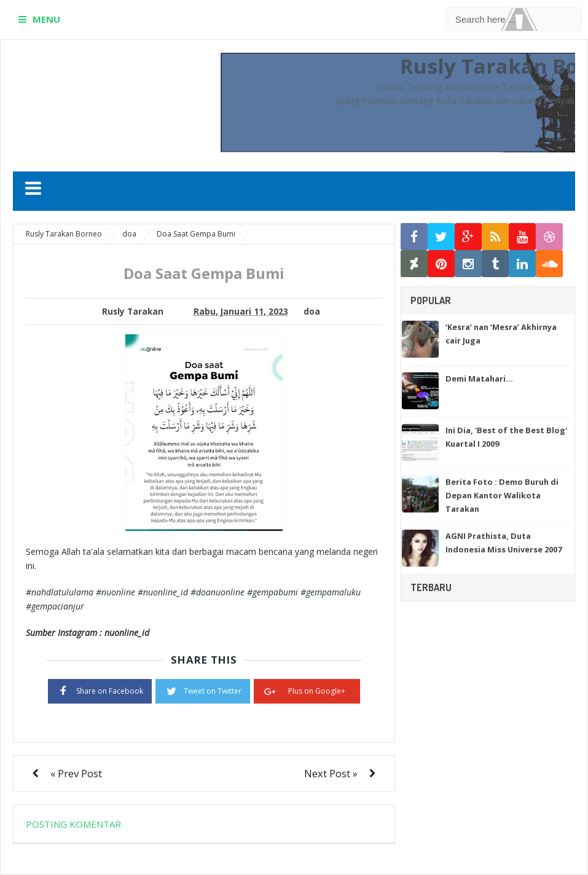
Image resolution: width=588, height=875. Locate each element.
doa (312, 312)
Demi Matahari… (479, 379)
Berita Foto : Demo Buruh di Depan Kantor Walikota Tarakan (502, 495)
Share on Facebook (100, 690)
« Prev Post (76, 773)
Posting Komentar (73, 824)
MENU (46, 19)
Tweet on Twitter (203, 690)
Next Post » (331, 773)
